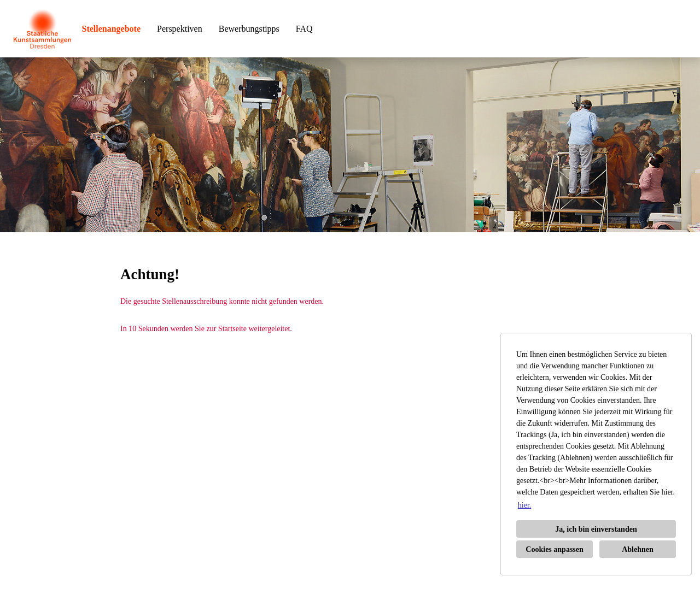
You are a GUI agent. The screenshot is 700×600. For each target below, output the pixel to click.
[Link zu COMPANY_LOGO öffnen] (42, 29)
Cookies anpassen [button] (554, 549)
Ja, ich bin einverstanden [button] (596, 529)
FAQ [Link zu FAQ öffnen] (304, 29)
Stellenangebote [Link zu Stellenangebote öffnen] (112, 29)
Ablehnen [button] (638, 549)
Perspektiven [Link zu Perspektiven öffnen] (180, 29)
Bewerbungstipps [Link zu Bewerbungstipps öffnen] (249, 29)
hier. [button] (525, 505)
